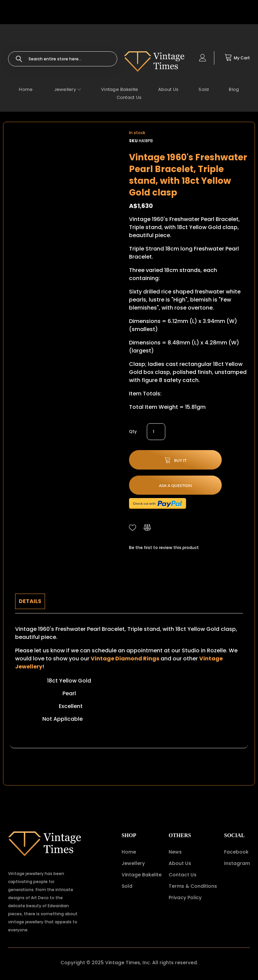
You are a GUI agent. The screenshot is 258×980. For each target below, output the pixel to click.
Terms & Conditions (193, 886)
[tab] (30, 601)
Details (30, 601)
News (175, 852)
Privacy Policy (185, 897)
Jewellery (133, 863)
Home (129, 852)
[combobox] (63, 59)
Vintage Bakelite (142, 875)
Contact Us (183, 875)
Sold (127, 886)
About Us (180, 863)
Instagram (237, 863)
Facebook (236, 852)
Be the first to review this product (164, 548)
